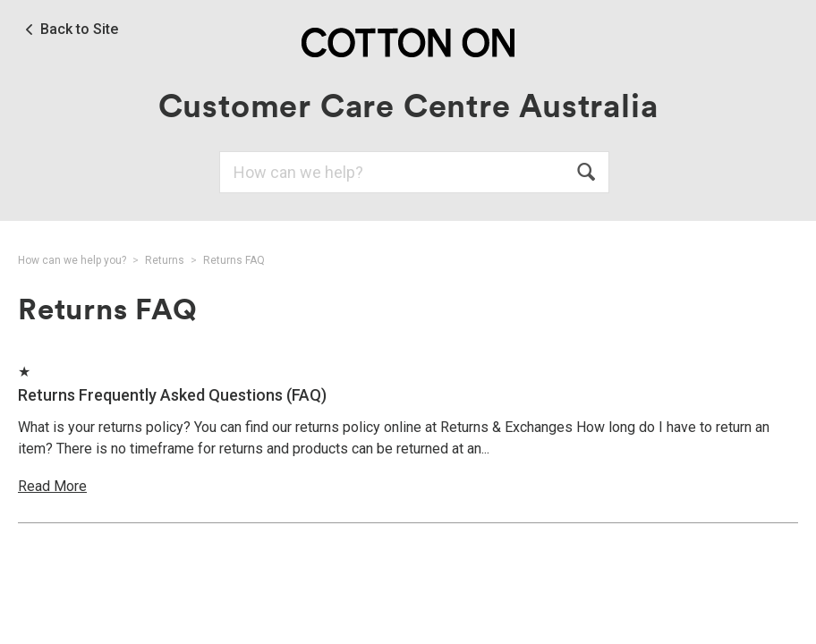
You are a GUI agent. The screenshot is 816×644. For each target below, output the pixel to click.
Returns (165, 260)
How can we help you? (72, 260)
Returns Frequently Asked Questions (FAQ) (172, 395)
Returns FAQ (234, 260)
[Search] (414, 172)
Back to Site (79, 30)
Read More (52, 486)
